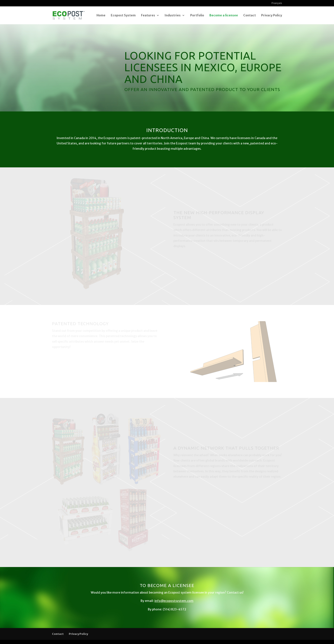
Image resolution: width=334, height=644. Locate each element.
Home (101, 16)
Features (148, 16)
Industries (173, 16)
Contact (250, 16)
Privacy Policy (272, 16)
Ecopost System (123, 16)
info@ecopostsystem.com (174, 601)
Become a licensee (224, 16)
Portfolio (197, 16)
